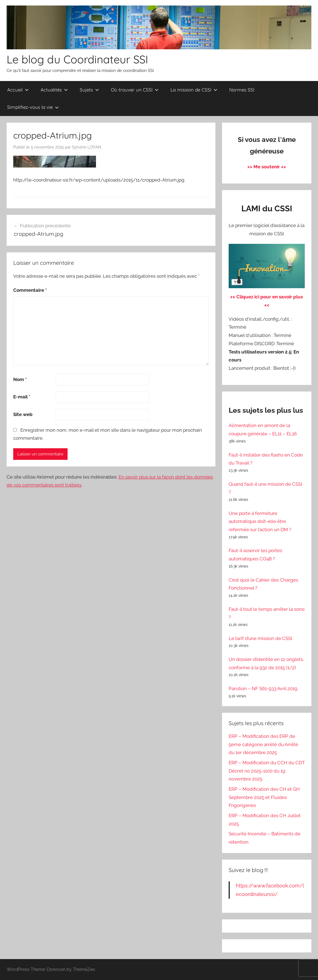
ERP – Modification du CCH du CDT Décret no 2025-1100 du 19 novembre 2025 (267, 771)
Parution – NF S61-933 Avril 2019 (263, 689)
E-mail (22, 397)
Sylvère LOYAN (87, 147)
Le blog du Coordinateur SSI (77, 59)
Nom (20, 379)
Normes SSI (242, 90)
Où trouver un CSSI (135, 90)
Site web (23, 414)
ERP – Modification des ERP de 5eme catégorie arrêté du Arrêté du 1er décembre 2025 (263, 744)
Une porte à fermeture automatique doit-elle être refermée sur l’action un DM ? (260, 522)
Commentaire (30, 290)
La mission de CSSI (194, 90)
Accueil (18, 90)
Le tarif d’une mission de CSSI (260, 638)
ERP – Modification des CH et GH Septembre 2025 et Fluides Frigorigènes (264, 797)
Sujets (89, 90)
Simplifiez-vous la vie (33, 107)
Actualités (54, 90)
